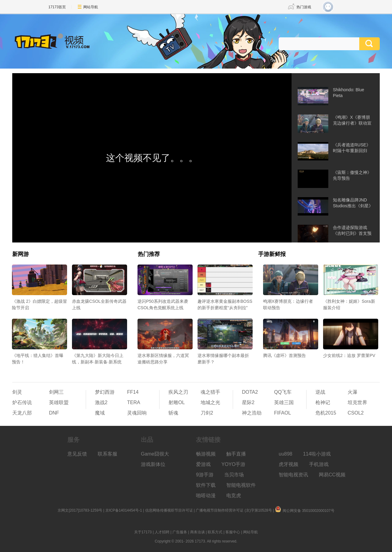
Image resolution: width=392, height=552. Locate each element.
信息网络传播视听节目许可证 (169, 510)
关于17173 (143, 532)
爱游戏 (203, 464)
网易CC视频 (332, 475)
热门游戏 (304, 7)
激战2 (101, 402)
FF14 (133, 392)
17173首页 (57, 7)
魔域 (100, 413)
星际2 (248, 402)
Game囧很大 (155, 454)
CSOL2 (356, 413)
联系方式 (215, 532)
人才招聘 (162, 532)
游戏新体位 (153, 464)
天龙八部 (22, 413)
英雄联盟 (59, 402)
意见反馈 (77, 454)
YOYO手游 (233, 464)
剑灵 (17, 392)
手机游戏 (319, 464)
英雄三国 (284, 402)
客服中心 (233, 532)
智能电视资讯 (293, 475)
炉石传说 (22, 402)
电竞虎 (234, 496)
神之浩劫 (252, 413)
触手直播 (236, 454)
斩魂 (173, 413)
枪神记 (323, 402)
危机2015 (326, 413)
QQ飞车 (283, 392)
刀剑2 (207, 413)
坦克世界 (357, 402)
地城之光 (210, 402)
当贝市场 (234, 475)
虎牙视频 (288, 464)
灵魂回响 (137, 413)
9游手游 (205, 475)
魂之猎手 (210, 392)
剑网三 (56, 392)
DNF (54, 413)
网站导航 (91, 7)
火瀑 (352, 392)
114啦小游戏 (317, 454)
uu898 (286, 454)
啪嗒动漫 (206, 496)
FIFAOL (283, 413)
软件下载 (206, 485)
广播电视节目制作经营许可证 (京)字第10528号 (234, 510)
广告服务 (180, 532)
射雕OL (177, 402)
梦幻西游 (105, 392)
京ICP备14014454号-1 (124, 510)
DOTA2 (250, 392)
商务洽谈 (198, 532)
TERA (134, 402)
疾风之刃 (178, 392)
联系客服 (107, 454)
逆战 (320, 392)
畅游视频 (206, 454)
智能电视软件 (241, 485)
